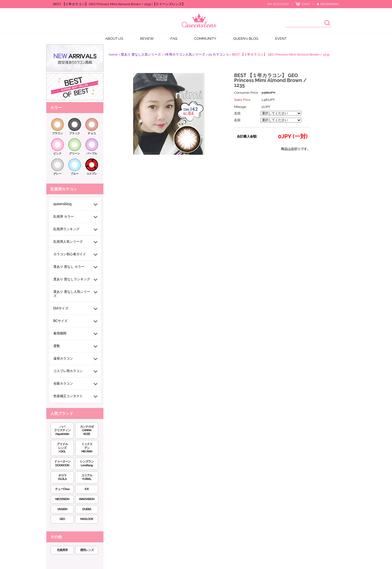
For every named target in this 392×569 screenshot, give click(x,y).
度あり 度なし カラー (69, 267)
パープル (92, 153)
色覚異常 (62, 550)
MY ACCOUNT (278, 4)
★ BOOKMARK (328, 4)
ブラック (75, 133)
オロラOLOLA (62, 477)
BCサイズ (60, 321)
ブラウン (57, 133)
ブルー (75, 174)
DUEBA (87, 509)
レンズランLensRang (87, 463)
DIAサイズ (61, 308)
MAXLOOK (87, 519)
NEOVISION (62, 499)
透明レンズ (87, 550)
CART (306, 4)
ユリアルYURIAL (87, 477)
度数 (57, 346)
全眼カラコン (63, 384)
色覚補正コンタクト (68, 396)
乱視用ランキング (66, 229)
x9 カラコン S (218, 54)
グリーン (75, 153)
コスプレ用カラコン (68, 371)
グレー (57, 174)
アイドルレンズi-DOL (62, 448)
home (113, 54)
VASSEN (62, 509)
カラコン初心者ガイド (70, 254)
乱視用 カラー (64, 217)
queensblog (62, 204)
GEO (62, 519)
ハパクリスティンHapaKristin (62, 430)
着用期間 (60, 333)
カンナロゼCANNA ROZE (87, 430)
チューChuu (62, 489)
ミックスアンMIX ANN (87, 448)
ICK (87, 489)
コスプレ (92, 174)
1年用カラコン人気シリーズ (185, 54)
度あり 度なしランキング (72, 279)
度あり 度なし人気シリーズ (72, 294)
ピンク (57, 153)
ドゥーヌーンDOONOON (62, 463)
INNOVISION (87, 499)
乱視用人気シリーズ (68, 242)
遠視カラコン (63, 358)
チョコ (92, 133)
